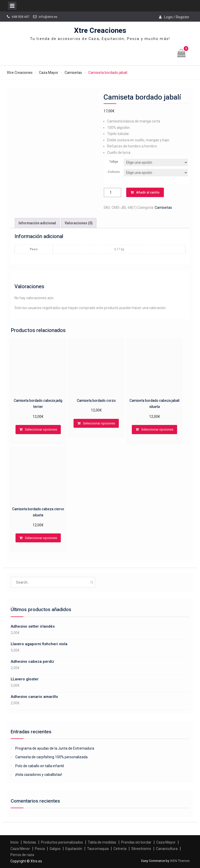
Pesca (40, 849)
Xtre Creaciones (100, 31)
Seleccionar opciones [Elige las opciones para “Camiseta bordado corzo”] (99, 423)
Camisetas (73, 73)
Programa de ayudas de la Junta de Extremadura (55, 748)
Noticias (30, 842)
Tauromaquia (98, 849)
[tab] (37, 223)
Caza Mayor (49, 73)
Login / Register (177, 17)
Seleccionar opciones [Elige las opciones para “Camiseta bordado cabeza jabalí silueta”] (157, 429)
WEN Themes (180, 861)
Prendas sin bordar (136, 842)
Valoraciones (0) (79, 223)
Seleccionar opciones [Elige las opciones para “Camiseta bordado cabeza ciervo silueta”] (41, 538)
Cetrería (120, 849)
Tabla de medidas (102, 842)
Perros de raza (22, 855)
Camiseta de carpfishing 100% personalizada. (52, 757)
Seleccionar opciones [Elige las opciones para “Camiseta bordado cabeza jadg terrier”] (41, 429)
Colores (114, 172)
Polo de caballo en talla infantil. (40, 766)
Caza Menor (20, 849)
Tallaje (114, 162)
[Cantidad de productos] (112, 192)
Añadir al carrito (148, 192)
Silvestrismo (141, 849)
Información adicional (37, 223)
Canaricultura (167, 849)
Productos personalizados (62, 842)
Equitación (74, 849)
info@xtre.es (48, 17)
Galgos (55, 849)
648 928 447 (20, 17)
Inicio (15, 842)
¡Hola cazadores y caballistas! (39, 775)
